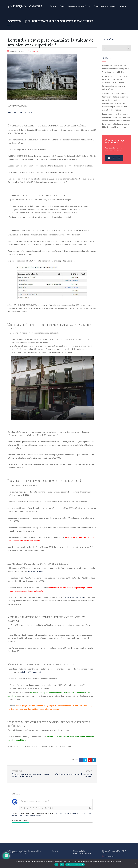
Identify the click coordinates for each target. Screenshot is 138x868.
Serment (53, 6)
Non (62, 865)
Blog (62, 6)
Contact (124, 6)
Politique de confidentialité (75, 865)
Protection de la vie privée (82, 853)
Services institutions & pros (79, 6)
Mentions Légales (79, 851)
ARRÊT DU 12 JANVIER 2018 (20, 112)
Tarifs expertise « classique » (105, 6)
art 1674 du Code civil (36, 571)
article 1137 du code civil (31, 672)
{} (49, 808)
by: (33, 51)
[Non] (135, 863)
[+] (52, 808)
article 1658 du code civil (74, 597)
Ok (56, 865)
